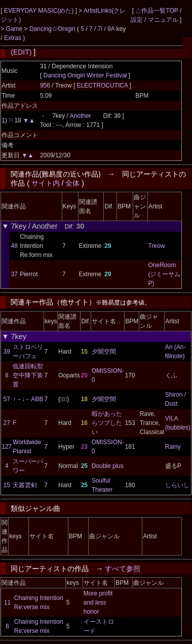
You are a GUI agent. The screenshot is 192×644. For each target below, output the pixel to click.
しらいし (177, 485)
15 (7, 485)
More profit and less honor (98, 603)
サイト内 (46, 183)
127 (7, 447)
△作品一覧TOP (157, 11)
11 (7, 603)
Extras (13, 38)
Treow (156, 246)
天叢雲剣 (25, 485)
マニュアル (163, 20)
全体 (72, 183)
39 (7, 352)
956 (45, 85)
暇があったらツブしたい (107, 423)
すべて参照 (123, 569)
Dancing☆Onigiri (53, 29)
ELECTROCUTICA (103, 85)
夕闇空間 (104, 352)
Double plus (108, 466)
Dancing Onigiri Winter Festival (85, 75)
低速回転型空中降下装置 (28, 375)
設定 (137, 20)
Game (15, 29)
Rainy (173, 447)
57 (7, 399)
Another (81, 116)
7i (100, 29)
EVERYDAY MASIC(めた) (40, 11)
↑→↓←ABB (28, 399)
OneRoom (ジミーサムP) (164, 274)
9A (111, 29)
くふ (171, 375)
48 (14, 246)
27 (7, 423)
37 (14, 274)
